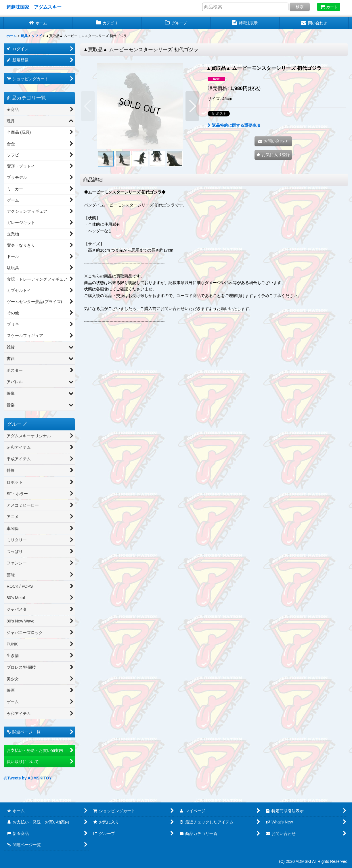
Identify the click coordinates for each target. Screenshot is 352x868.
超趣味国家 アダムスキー (34, 7)
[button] (88, 106)
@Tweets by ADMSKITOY (28, 778)
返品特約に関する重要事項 (234, 125)
